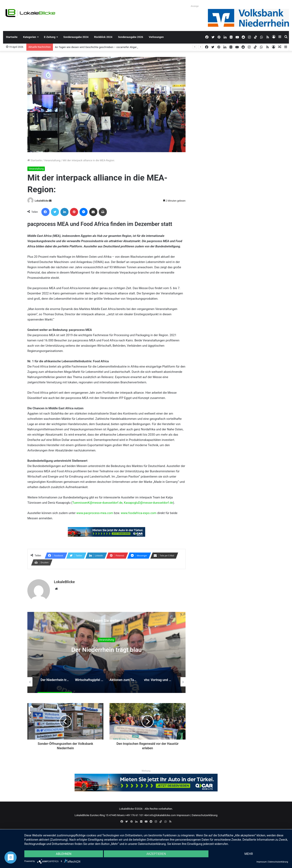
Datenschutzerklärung (205, 815)
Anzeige (195, 6)
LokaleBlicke (42, 201)
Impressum (183, 815)
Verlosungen (156, 37)
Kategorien (30, 37)
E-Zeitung (50, 37)
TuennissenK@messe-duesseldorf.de (97, 503)
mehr (249, 854)
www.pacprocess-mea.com (95, 513)
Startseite (12, 37)
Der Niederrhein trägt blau (106, 650)
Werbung (146, 771)
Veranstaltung (52, 160)
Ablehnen (64, 854)
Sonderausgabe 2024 (76, 37)
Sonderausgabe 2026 (131, 37)
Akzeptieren (156, 854)
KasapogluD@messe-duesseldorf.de (148, 503)
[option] (106, 652)
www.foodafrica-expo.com (138, 513)
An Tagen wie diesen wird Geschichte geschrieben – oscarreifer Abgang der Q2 (101, 47)
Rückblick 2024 (103, 37)
